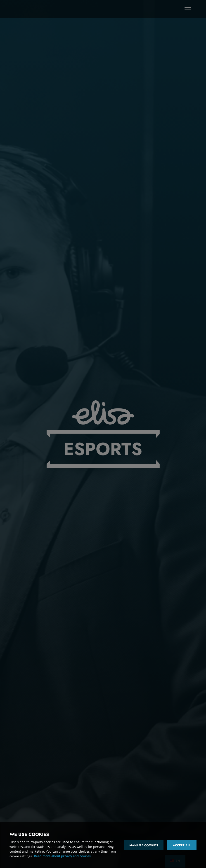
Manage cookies (144, 845)
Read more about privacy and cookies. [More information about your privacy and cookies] (63, 856)
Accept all (182, 845)
